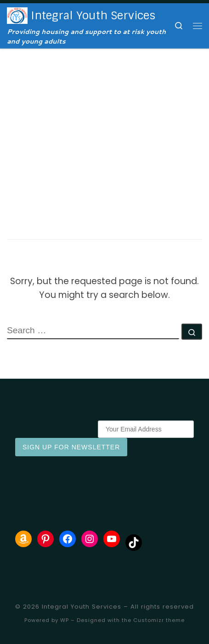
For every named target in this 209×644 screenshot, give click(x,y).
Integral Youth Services (82, 607)
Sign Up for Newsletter (71, 447)
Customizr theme (159, 620)
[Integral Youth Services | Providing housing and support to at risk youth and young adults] (17, 15)
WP (65, 620)
